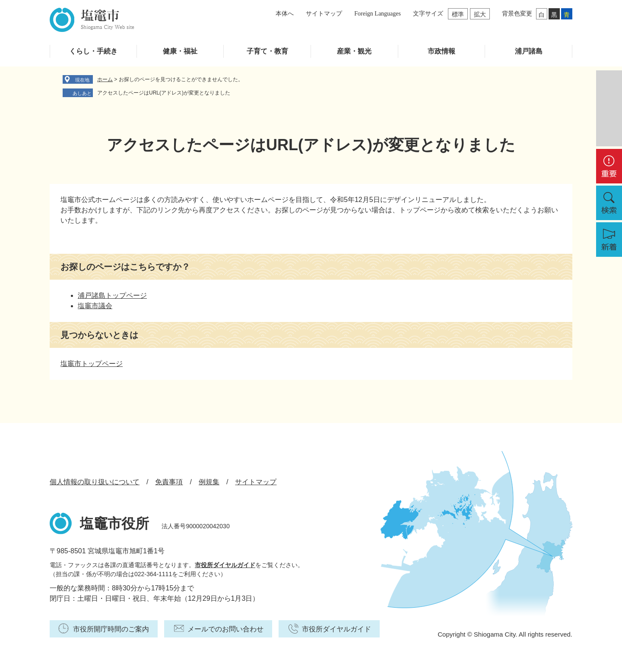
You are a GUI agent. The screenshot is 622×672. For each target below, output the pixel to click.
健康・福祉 (180, 51)
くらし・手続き (93, 51)
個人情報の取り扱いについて (95, 482)
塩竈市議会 (95, 306)
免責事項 (169, 482)
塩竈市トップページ (92, 364)
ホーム (105, 79)
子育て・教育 (267, 51)
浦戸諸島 (529, 51)
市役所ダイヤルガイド (225, 565)
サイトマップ (324, 14)
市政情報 (441, 51)
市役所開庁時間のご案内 (111, 629)
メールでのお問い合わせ (225, 629)
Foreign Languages (378, 14)
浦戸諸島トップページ (112, 295)
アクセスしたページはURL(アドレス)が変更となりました (164, 93)
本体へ (285, 14)
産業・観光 (354, 51)
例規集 (209, 482)
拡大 (480, 14)
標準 (458, 14)
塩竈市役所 (114, 524)
